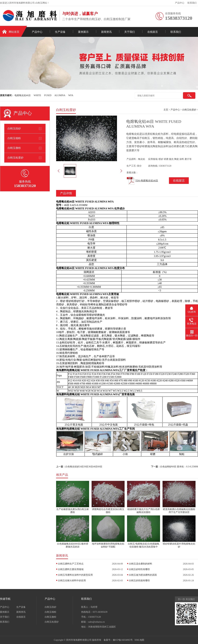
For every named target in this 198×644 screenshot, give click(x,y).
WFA (71, 95)
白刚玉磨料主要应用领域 (71, 569)
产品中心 (180, 3)
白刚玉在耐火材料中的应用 (72, 581)
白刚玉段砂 (14, 128)
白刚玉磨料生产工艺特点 (71, 564)
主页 (166, 110)
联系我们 (192, 3)
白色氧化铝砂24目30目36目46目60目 (84, 467)
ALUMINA (60, 95)
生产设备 (60, 32)
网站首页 (14, 32)
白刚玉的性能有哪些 (139, 581)
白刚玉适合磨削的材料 (141, 564)
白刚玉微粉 (14, 148)
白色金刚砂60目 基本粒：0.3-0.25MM (179, 467)
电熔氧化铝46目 (23, 95)
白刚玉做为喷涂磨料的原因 (143, 575)
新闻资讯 (106, 32)
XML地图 (139, 640)
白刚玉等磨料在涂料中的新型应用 (75, 575)
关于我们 (130, 32)
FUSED (48, 95)
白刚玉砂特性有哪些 (139, 569)
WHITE (37, 95)
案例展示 (83, 32)
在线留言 (153, 32)
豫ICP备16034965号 (123, 640)
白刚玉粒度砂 (16, 158)
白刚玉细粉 (14, 138)
